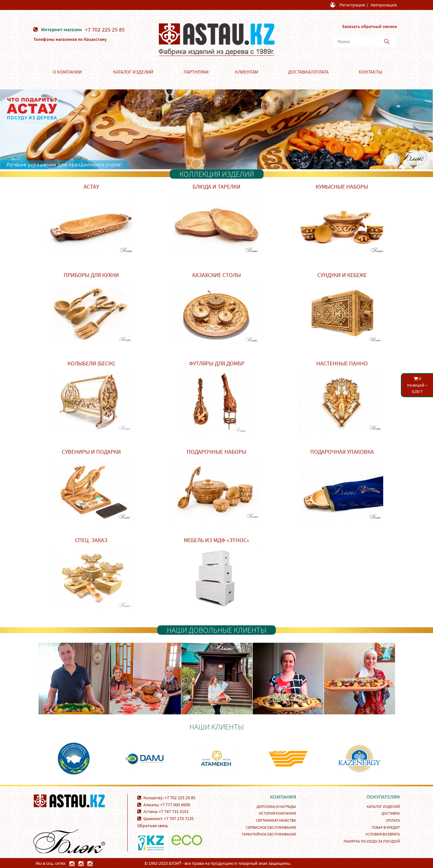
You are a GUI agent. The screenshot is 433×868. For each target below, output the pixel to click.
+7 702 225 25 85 (105, 29)
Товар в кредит (386, 827)
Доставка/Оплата (308, 72)
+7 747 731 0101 (174, 811)
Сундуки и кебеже (342, 275)
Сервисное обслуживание (271, 827)
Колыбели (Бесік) (91, 363)
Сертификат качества (276, 820)
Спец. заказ (91, 540)
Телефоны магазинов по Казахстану (70, 39)
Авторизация (384, 5)
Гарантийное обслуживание (269, 834)
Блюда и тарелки (216, 186)
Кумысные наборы (342, 186)
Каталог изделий (133, 72)
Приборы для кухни (91, 275)
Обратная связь (153, 825)
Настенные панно (342, 363)
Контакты (370, 72)
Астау (91, 186)
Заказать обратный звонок (369, 26)
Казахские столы (216, 275)
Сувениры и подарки (91, 451)
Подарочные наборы (216, 451)
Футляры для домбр (217, 363)
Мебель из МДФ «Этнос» (216, 540)
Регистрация (352, 5)
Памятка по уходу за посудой (372, 841)
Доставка (391, 813)
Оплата (393, 820)
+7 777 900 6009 (175, 804)
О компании (67, 72)
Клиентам (247, 72)
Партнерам (196, 72)
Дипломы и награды (276, 806)
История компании (277, 813)
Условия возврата (383, 834)
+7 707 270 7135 (179, 818)
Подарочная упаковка (342, 451)
